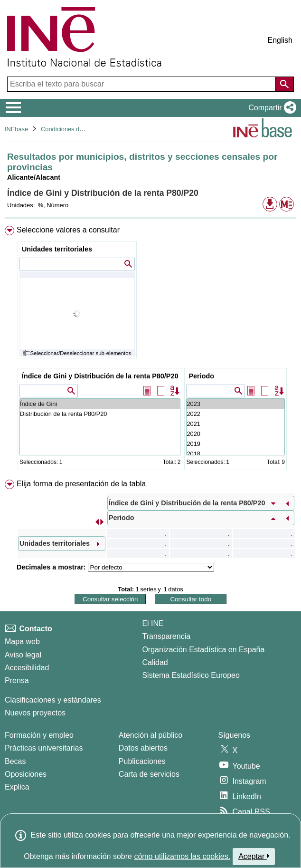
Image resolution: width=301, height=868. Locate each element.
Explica (17, 787)
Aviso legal (23, 655)
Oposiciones (26, 774)
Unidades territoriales (57, 249)
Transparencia (166, 636)
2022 (235, 414)
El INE (153, 623)
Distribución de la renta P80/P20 (100, 414)
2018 (235, 454)
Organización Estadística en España (203, 650)
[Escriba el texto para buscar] (142, 84)
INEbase (16, 129)
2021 (235, 424)
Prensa (17, 680)
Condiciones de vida (68, 129)
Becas (15, 761)
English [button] (280, 40)
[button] (270, 108)
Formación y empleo (39, 735)
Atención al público (150, 735)
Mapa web (22, 641)
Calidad (155, 662)
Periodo (201, 376)
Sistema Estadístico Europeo (191, 675)
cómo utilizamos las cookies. (182, 856)
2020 (235, 434)
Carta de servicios (149, 774)
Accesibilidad (27, 668)
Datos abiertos (143, 748)
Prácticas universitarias (44, 748)
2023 (235, 404)
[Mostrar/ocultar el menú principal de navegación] (14, 108)
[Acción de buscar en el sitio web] (284, 84)
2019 (235, 444)
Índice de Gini (100, 404)
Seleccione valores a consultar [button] (68, 230)
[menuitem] (150, 350)
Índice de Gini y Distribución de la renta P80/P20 (100, 376)
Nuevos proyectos (35, 713)
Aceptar (254, 856)
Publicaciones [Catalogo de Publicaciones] (142, 761)
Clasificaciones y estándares (53, 700)
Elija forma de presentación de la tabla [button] (81, 484)
